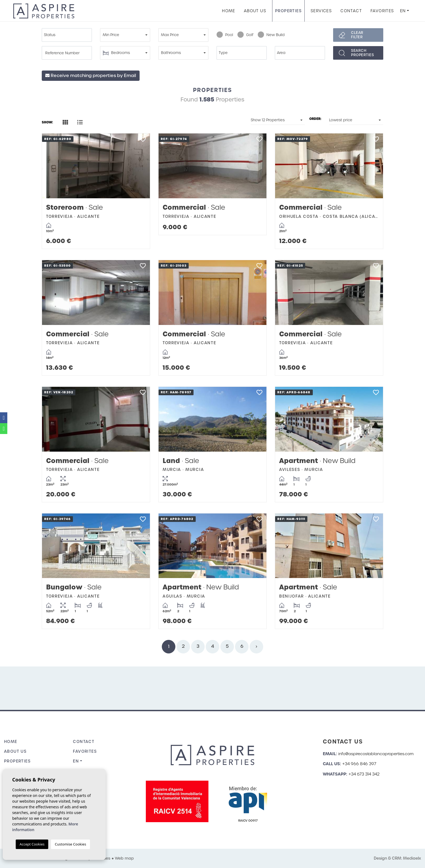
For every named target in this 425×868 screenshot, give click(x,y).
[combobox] (67, 35)
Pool (225, 35)
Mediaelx (412, 858)
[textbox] (68, 35)
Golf (245, 35)
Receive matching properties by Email (91, 76)
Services (321, 11)
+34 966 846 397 (359, 764)
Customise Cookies (70, 844)
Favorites (382, 11)
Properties (288, 11)
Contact (351, 11)
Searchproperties (362, 53)
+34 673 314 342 (364, 774)
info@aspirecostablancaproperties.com (376, 754)
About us (255, 11)
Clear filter (357, 35)
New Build (271, 35)
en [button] (403, 11)
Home (229, 11)
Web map (124, 858)
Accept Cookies (32, 844)
